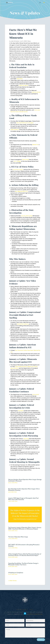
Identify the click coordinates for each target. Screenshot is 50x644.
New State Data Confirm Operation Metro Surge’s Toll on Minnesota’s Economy (24, 489)
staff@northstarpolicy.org (35, 616)
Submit (41, 640)
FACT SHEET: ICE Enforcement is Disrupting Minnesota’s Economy (24, 545)
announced (36, 394)
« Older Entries (12, 581)
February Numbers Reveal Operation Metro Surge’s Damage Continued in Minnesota (25, 480)
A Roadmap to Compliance (16, 573)
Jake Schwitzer (15, 41)
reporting (26, 439)
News (29, 41)
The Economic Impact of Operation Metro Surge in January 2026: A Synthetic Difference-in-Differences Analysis (25, 528)
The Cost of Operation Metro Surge (18, 537)
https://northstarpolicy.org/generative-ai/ (25, 519)
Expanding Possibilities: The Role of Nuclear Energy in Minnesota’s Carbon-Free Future (23, 564)
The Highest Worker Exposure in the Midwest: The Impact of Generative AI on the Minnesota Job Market (25, 513)
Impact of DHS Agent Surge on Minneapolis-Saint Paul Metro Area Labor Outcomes (23, 499)
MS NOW (21, 411)
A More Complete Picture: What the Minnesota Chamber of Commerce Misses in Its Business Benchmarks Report (25, 555)
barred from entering (23, 324)
